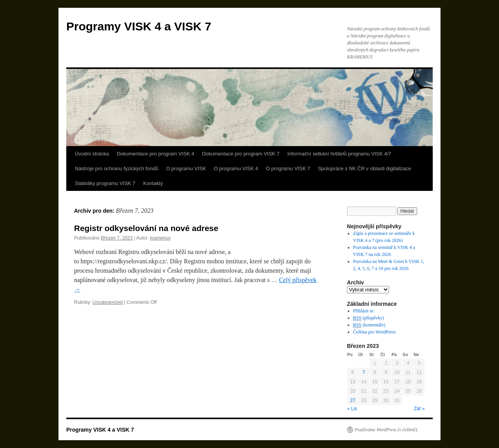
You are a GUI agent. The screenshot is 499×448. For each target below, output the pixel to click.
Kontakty (153, 183)
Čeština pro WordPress (374, 332)
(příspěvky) (369, 318)
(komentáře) (369, 325)
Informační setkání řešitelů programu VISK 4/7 (339, 154)
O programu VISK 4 (236, 168)
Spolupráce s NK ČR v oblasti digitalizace (364, 168)
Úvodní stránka (92, 154)
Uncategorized (107, 302)
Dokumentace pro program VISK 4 (155, 154)
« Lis (352, 409)
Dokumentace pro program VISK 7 (241, 154)
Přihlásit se (364, 311)
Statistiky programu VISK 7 (105, 183)
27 (353, 400)
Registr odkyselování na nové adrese (146, 228)
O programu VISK (186, 168)
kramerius (160, 238)
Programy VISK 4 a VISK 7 (139, 26)
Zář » (419, 409)
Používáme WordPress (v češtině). (387, 430)
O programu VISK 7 (288, 168)
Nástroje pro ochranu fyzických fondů (117, 168)
